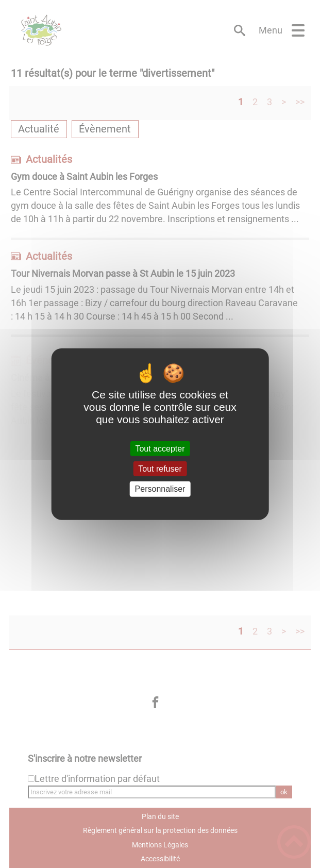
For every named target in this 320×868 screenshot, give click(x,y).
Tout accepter (160, 449)
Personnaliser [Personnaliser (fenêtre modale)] (160, 489)
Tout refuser (160, 469)
